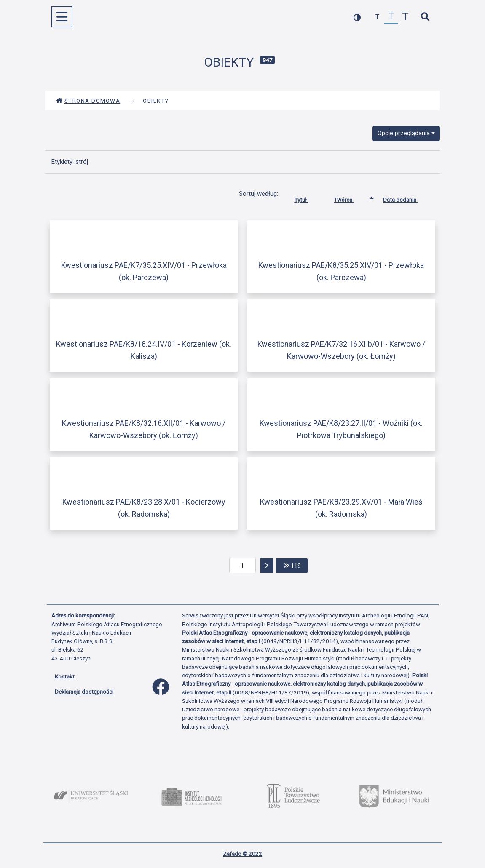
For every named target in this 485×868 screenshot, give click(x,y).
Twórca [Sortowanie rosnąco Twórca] (350, 198)
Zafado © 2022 (242, 854)
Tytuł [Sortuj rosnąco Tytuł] (307, 198)
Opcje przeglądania (404, 133)
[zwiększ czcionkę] (405, 17)
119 (296, 565)
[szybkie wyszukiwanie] (425, 17)
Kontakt (65, 676)
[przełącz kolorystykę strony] (357, 17)
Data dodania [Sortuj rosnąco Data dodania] (407, 198)
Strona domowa (88, 101)
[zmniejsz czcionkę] (377, 17)
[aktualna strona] (242, 566)
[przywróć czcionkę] (391, 17)
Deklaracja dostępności (84, 692)
